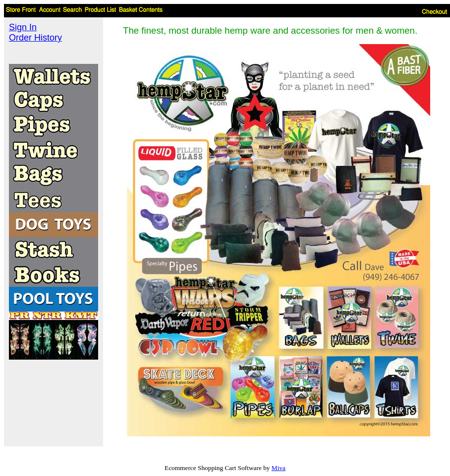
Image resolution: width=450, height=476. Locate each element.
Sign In (23, 27)
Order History (35, 38)
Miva (279, 468)
